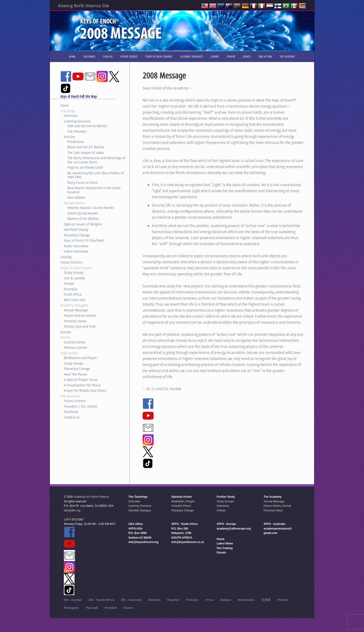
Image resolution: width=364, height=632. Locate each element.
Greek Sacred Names (83, 213)
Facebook (71, 412)
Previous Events (76, 348)
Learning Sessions (77, 121)
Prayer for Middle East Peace (85, 391)
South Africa (73, 294)
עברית (210, 600)
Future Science (71, 262)
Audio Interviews (76, 246)
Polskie (283, 600)
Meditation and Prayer (80, 358)
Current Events (75, 342)
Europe (69, 283)
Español (173, 600)
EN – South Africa (101, 600)
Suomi (128, 608)
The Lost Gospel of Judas (86, 153)
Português (71, 608)
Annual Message (76, 310)
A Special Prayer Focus (81, 380)
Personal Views (75, 321)
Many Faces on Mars (82, 183)
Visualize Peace (181, 506)
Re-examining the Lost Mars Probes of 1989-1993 (96, 175)
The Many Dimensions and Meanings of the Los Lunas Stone (96, 160)
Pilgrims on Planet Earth (85, 168)
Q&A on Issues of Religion (83, 224)
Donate (66, 332)
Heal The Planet (76, 374)
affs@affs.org (72, 510)
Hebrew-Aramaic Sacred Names (91, 208)
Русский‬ (92, 608)
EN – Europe (73, 600)
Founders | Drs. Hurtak (80, 406)
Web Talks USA (75, 300)
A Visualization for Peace (82, 385)
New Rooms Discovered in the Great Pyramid (94, 190)
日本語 (266, 600)
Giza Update (76, 197)
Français (192, 600)
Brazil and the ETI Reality (86, 147)
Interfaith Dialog (76, 230)
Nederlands (246, 600)
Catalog (66, 257)
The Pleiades (77, 132)
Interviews (223, 506)
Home (65, 105)
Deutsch (154, 600)
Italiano (226, 600)
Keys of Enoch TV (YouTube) (84, 240)
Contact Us (72, 417)
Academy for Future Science (91, 497)
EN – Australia (131, 600)
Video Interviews (76, 251)
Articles (69, 137)
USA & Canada (74, 278)
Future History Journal (80, 316)
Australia (70, 289)
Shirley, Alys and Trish (80, 326)
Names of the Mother (83, 219)
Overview (71, 116)
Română (111, 608)
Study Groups (74, 273)
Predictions (76, 142)
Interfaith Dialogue (140, 510)
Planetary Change (77, 235)
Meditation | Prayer (183, 501)
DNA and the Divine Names (87, 126)
